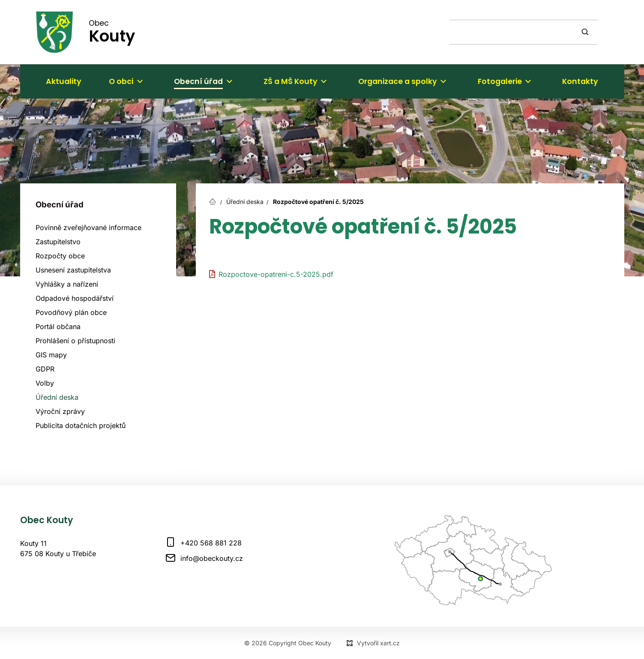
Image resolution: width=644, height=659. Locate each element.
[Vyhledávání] (586, 32)
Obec (112, 31)
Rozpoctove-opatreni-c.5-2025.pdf (276, 274)
